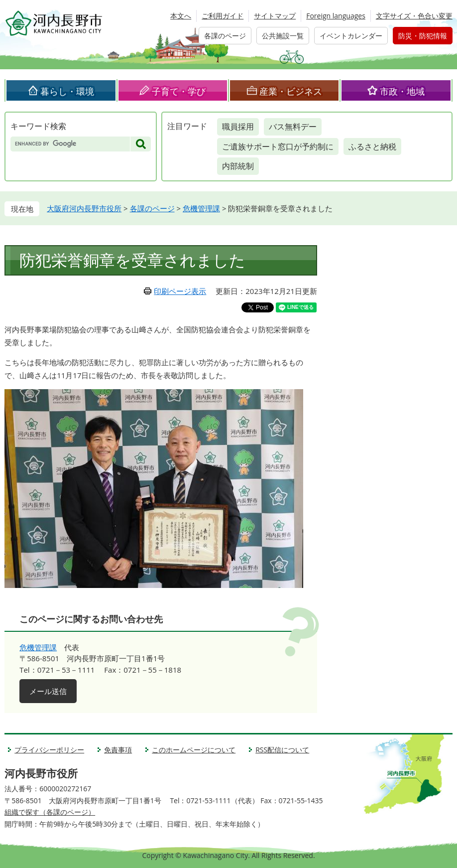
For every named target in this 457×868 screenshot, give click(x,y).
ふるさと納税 (372, 146)
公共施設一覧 (283, 36)
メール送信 (48, 691)
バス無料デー (293, 127)
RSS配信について (282, 750)
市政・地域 (402, 91)
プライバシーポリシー (49, 750)
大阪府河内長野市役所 (84, 208)
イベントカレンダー (351, 36)
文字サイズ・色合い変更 (414, 16)
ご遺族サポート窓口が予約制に (278, 146)
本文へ (181, 16)
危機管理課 (201, 208)
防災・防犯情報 (423, 36)
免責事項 (118, 750)
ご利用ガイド (223, 16)
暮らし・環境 (67, 91)
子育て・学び (179, 91)
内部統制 (238, 166)
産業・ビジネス (291, 91)
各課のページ (225, 36)
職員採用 (238, 127)
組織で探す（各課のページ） (50, 812)
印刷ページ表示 (180, 291)
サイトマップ (275, 16)
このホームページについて (194, 750)
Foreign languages (336, 16)
